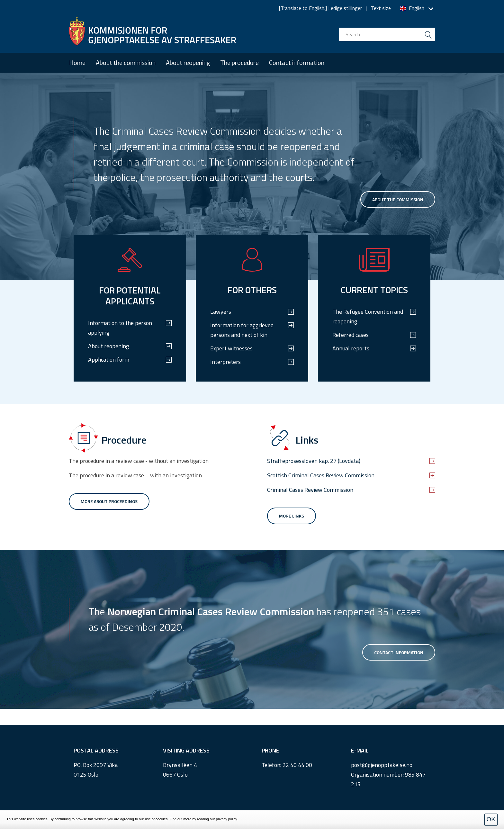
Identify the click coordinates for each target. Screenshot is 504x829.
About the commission (126, 63)
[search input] (387, 34)
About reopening (188, 63)
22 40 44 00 (297, 765)
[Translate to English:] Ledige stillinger (320, 8)
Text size (381, 8)
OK (491, 819)
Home (77, 63)
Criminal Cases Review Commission (310, 490)
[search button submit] (428, 34)
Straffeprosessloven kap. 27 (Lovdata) (314, 461)
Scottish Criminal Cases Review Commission (321, 475)
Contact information (297, 63)
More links (292, 516)
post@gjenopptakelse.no (382, 765)
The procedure (239, 63)
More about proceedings (109, 501)
